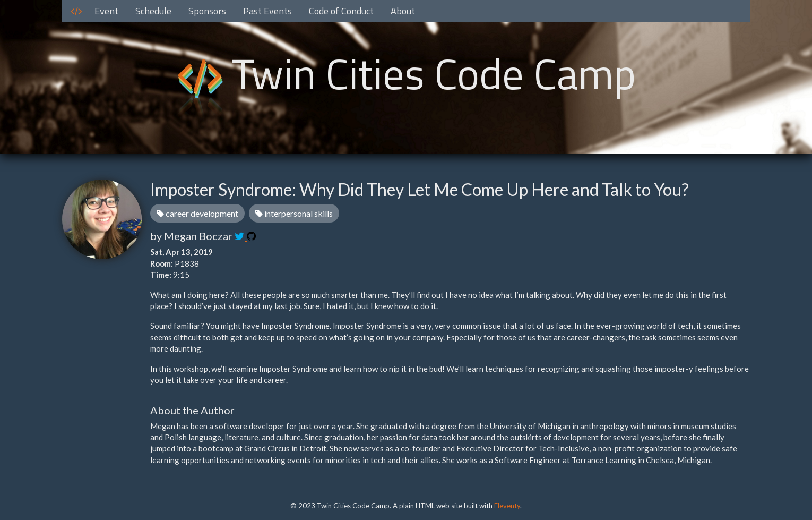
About (403, 11)
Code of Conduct (341, 11)
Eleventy (507, 506)
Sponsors (207, 11)
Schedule (153, 11)
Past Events (267, 11)
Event (106, 11)
